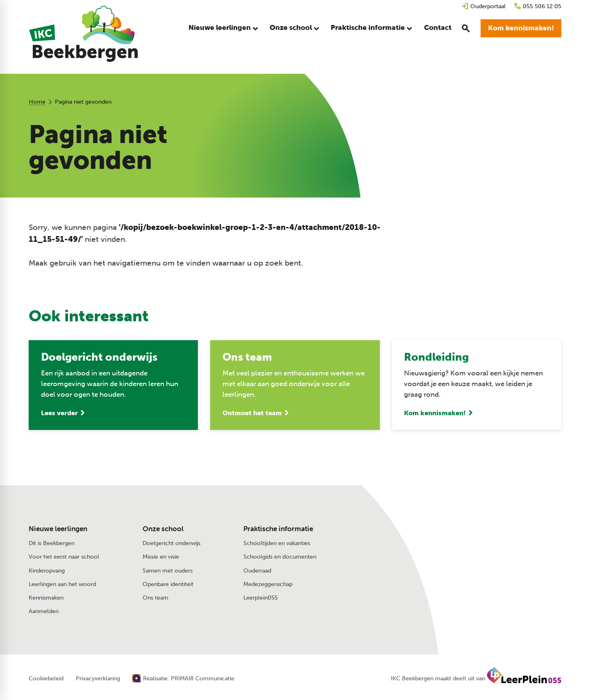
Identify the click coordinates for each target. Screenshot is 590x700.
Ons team (155, 598)
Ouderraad (257, 571)
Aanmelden (44, 612)
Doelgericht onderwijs (171, 544)
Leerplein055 (261, 598)
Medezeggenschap (268, 585)
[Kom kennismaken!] (521, 29)
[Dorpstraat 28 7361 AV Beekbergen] (479, 548)
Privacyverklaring (98, 680)
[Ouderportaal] (483, 6)
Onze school (163, 529)
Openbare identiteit (168, 585)
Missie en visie (161, 558)
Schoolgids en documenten (280, 558)
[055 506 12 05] (538, 6)
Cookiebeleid (46, 680)
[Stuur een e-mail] (472, 530)
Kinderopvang (47, 571)
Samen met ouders (168, 571)
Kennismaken (46, 598)
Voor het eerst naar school (64, 558)
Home (37, 102)
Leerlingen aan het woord (62, 585)
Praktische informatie (278, 529)
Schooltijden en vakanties (277, 544)
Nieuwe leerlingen (58, 529)
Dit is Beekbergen (52, 544)
